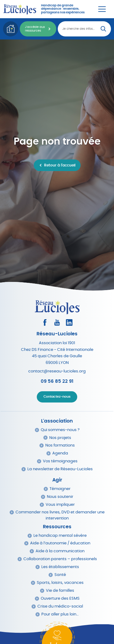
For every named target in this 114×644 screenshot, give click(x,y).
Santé (60, 575)
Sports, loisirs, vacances (60, 583)
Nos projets (60, 438)
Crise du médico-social (60, 606)
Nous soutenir (60, 497)
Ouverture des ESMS (60, 599)
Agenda (60, 453)
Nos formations (60, 445)
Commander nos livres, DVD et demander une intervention (60, 515)
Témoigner (60, 489)
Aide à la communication (60, 551)
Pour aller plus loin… (60, 614)
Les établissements (60, 567)
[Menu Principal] (102, 9)
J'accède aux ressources (35, 29)
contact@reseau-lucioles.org (57, 371)
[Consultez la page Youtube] (57, 322)
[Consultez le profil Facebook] (45, 322)
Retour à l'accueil (60, 165)
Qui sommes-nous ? (60, 430)
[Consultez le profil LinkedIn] (69, 322)
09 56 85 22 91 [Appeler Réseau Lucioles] (57, 381)
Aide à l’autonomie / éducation (60, 543)
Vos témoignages (60, 461)
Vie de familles (60, 591)
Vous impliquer (60, 505)
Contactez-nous (57, 397)
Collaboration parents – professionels (60, 559)
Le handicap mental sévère (60, 536)
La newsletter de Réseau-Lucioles (60, 469)
